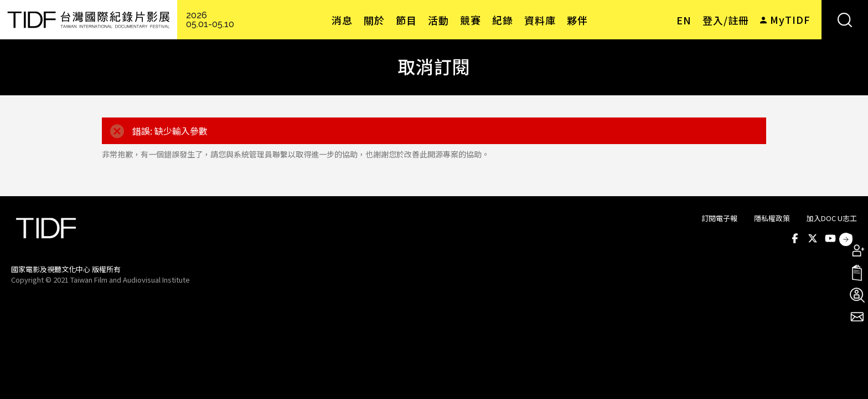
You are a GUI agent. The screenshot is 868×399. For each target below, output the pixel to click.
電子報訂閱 (857, 317)
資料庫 (540, 20)
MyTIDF (790, 19)
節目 (406, 20)
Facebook (795, 238)
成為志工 (857, 295)
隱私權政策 (772, 218)
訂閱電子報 (719, 218)
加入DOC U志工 (832, 218)
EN (684, 20)
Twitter (813, 238)
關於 (374, 20)
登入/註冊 (726, 20)
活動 (438, 20)
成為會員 (857, 250)
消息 (342, 20)
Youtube (830, 238)
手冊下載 (857, 273)
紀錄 (503, 20)
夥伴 (577, 20)
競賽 (471, 20)
